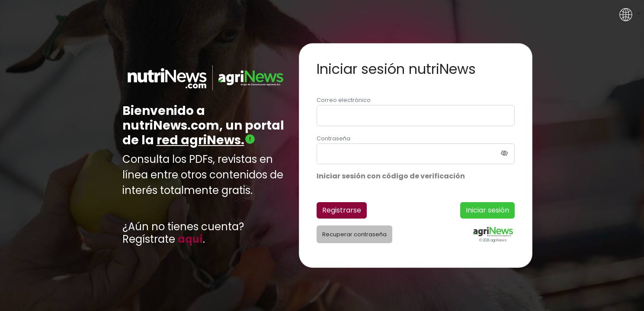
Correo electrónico (344, 100)
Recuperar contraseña (354, 234)
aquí (190, 240)
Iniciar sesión (487, 210)
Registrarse (342, 210)
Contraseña (333, 138)
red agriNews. (206, 140)
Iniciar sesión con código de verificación (391, 176)
